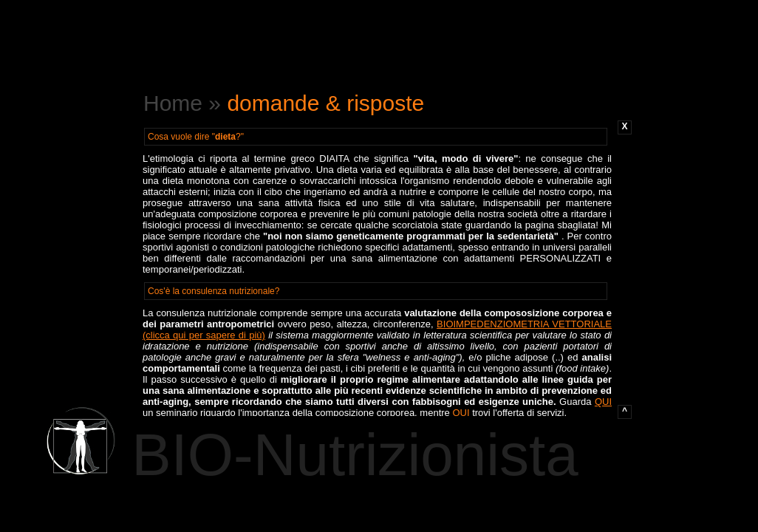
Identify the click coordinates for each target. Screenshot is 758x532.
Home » (185, 103)
